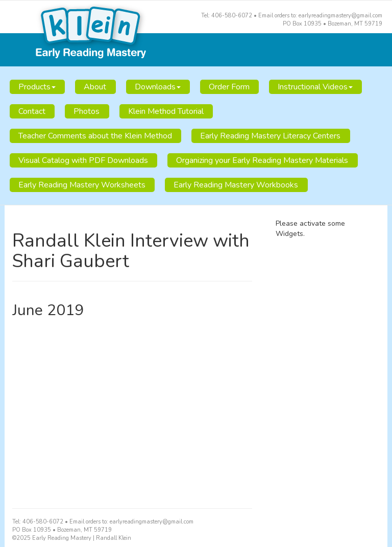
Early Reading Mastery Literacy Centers (270, 136)
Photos (87, 111)
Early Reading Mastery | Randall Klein (196, 34)
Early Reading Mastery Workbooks (236, 185)
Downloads (158, 87)
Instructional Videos (315, 87)
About (95, 87)
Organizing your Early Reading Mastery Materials (262, 160)
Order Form (229, 87)
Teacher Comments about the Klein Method (95, 136)
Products (37, 87)
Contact (32, 111)
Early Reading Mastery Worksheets (82, 185)
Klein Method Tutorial (166, 111)
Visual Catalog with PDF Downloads (83, 160)
